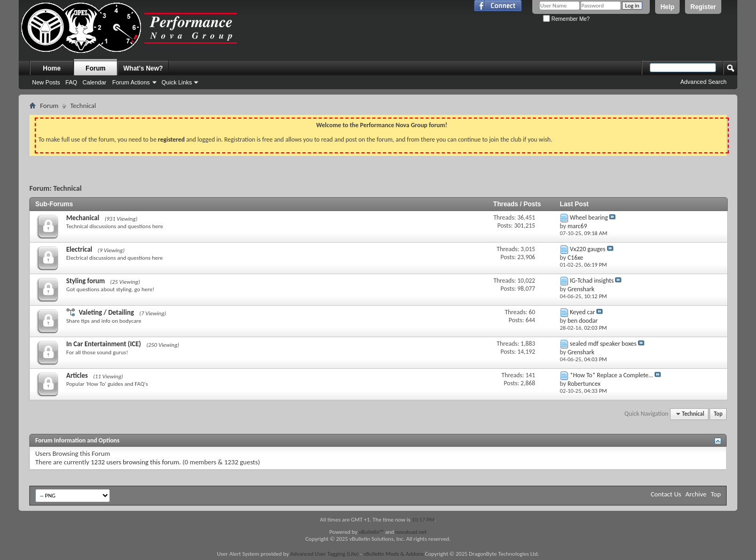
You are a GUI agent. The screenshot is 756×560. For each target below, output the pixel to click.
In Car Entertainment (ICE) (104, 344)
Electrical (79, 249)
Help (667, 7)
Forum (95, 68)
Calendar (95, 82)
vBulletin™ (371, 532)
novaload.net (411, 532)
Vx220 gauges (588, 249)
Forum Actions (131, 82)
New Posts (46, 82)
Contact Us (666, 494)
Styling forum (85, 281)
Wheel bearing (589, 217)
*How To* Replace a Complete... (611, 375)
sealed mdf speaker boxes (603, 344)
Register (703, 7)
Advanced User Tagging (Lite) (324, 554)
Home (52, 68)
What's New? (143, 68)
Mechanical (83, 218)
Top (718, 414)
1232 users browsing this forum (135, 462)
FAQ (72, 82)
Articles (77, 375)
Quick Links (177, 82)
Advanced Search (703, 82)
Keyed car (582, 312)
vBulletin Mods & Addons (393, 554)
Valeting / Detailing (106, 312)
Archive (696, 494)
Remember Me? (566, 19)
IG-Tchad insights (592, 281)
